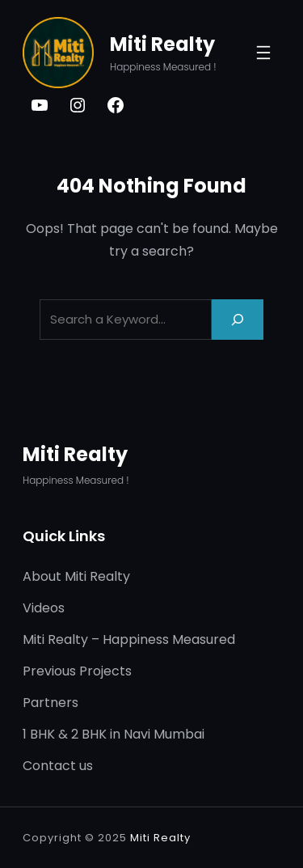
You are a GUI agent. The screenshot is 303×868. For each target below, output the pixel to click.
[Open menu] (263, 53)
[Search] (238, 319)
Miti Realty (162, 44)
